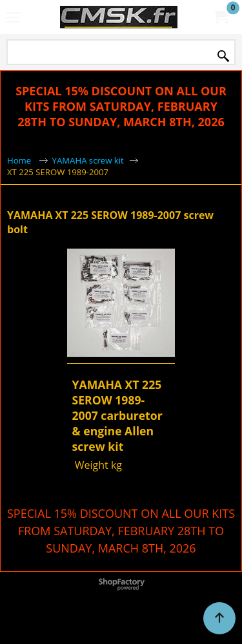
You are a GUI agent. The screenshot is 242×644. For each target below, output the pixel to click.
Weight (90, 465)
